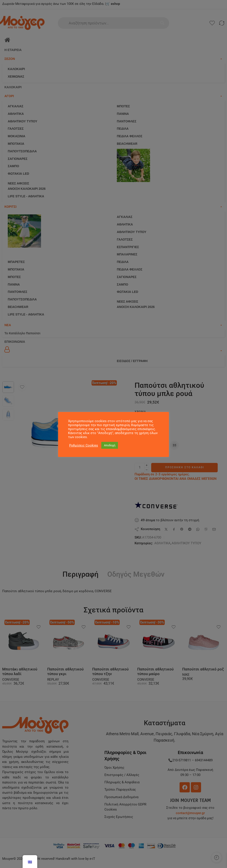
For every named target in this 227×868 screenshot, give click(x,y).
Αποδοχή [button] (110, 445)
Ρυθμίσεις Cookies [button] (84, 445)
